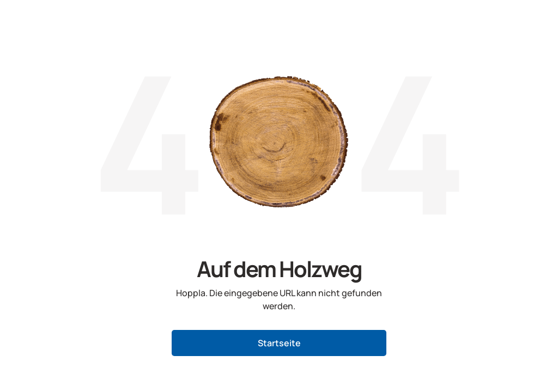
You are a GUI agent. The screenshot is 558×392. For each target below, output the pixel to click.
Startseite (279, 343)
